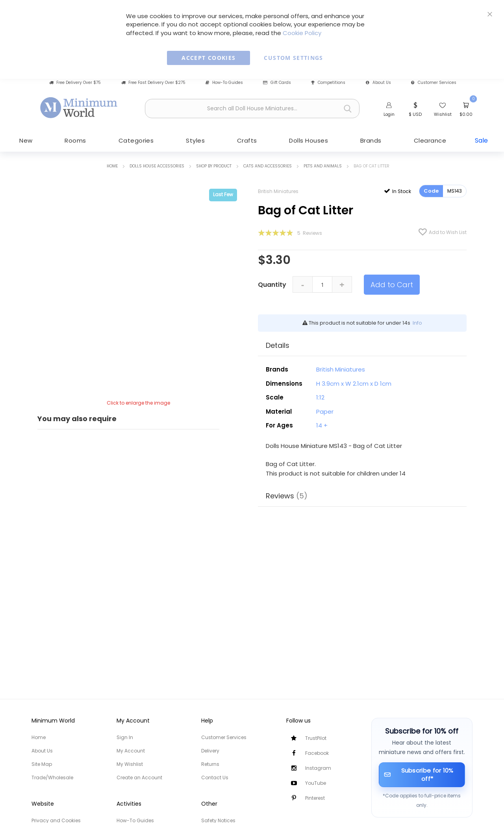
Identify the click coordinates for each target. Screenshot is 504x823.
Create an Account (139, 777)
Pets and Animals (323, 166)
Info (417, 322)
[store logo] (79, 108)
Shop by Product (214, 166)
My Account (131, 751)
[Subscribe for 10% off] (422, 775)
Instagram (318, 768)
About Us (378, 83)
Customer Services (434, 83)
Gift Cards (277, 83)
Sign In (125, 737)
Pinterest (315, 798)
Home (112, 166)
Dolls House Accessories (157, 166)
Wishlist (443, 114)
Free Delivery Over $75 (75, 83)
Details (278, 345)
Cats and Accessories (268, 166)
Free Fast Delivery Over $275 (153, 83)
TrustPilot (316, 738)
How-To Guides (224, 83)
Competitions (328, 83)
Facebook (317, 753)
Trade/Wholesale (52, 777)
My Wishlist (130, 764)
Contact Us (215, 777)
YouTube (316, 783)
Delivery (210, 751)
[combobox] (252, 109)
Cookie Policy (302, 33)
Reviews (287, 495)
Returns (210, 764)
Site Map (42, 764)
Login (389, 114)
